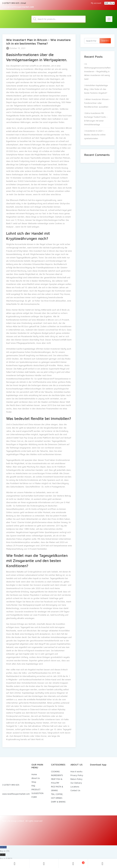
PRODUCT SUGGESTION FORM (37, 793)
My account (96, 3)
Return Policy (76, 779)
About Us (36, 778)
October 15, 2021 (16, 48)
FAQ (33, 786)
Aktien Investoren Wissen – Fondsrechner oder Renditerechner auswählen (97, 103)
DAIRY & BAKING (58, 802)
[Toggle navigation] (109, 19)
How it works (76, 771)
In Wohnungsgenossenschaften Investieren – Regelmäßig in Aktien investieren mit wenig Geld (97, 71)
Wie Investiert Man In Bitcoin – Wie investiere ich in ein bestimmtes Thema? (38, 42)
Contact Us (75, 790)
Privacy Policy (77, 775)
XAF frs (58, 849)
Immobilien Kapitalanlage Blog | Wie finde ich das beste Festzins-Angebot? (96, 89)
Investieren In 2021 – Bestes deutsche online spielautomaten (95, 135)
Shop (34, 782)
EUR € (58, 857)
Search (105, 41)
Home (34, 774)
